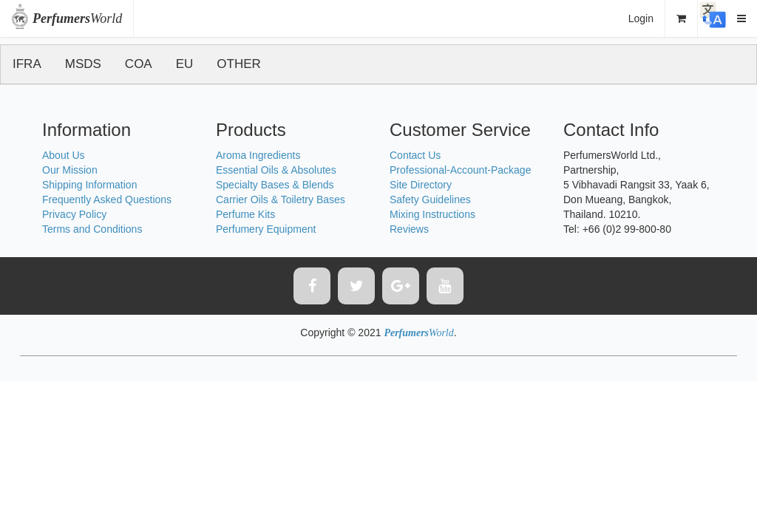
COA (139, 64)
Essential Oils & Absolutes (276, 170)
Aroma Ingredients (258, 155)
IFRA (27, 64)
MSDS (83, 64)
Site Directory (421, 185)
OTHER (239, 64)
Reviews (409, 229)
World (77, 18)
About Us (64, 155)
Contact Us (415, 155)
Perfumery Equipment (266, 229)
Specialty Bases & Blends (275, 185)
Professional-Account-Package (460, 170)
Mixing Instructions (432, 214)
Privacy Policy (74, 214)
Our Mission (70, 170)
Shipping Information (89, 185)
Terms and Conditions (92, 229)
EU (185, 64)
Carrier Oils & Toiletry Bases (281, 199)
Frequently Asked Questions (107, 199)
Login (641, 18)
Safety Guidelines (430, 199)
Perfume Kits (245, 214)
